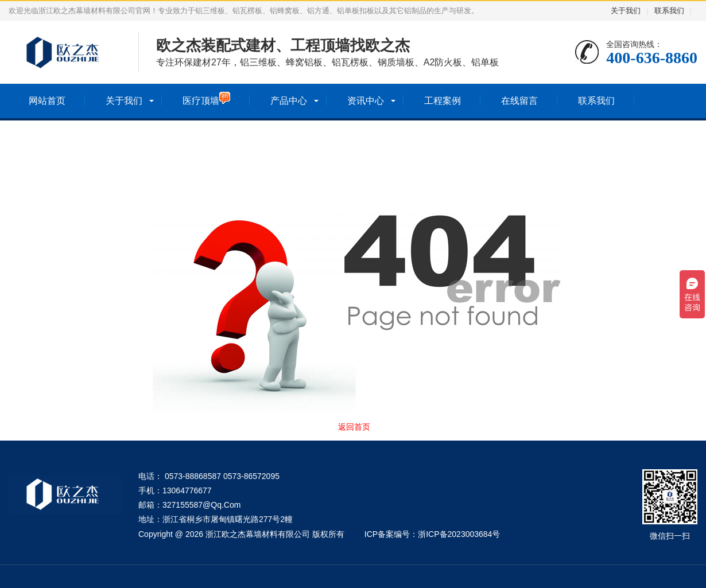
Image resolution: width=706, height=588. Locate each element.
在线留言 (519, 101)
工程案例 (443, 101)
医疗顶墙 (206, 98)
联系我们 (669, 11)
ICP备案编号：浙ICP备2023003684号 (432, 534)
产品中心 (289, 101)
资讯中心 (366, 101)
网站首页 (47, 101)
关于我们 (626, 11)
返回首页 (354, 427)
